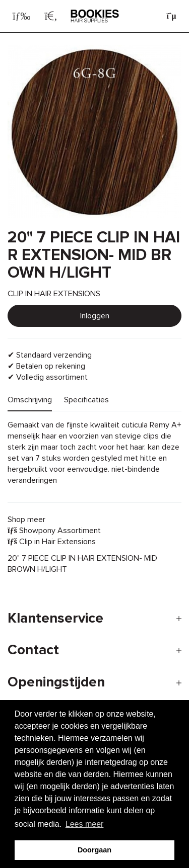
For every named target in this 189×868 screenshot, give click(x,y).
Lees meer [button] (85, 824)
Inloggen (95, 316)
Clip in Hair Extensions (52, 542)
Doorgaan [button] (94, 850)
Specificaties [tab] (86, 400)
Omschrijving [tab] (30, 400)
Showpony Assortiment (54, 531)
